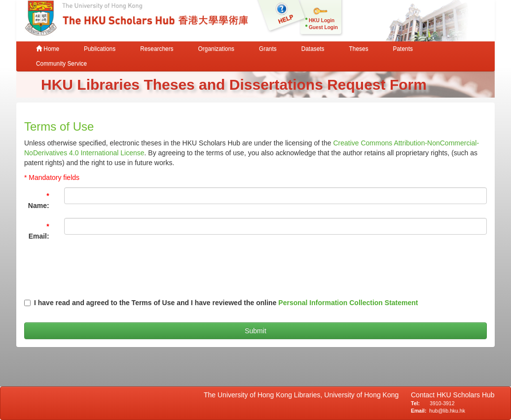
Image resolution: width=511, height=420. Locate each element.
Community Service (61, 64)
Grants (268, 49)
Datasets (313, 49)
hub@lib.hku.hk (447, 411)
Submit (255, 331)
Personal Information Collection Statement (348, 303)
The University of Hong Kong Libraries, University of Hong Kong (303, 395)
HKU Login (322, 20)
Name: (39, 201)
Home (48, 49)
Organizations (216, 49)
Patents (403, 49)
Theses (359, 49)
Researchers (157, 49)
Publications (100, 49)
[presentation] (298, 268)
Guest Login (323, 27)
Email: (39, 231)
